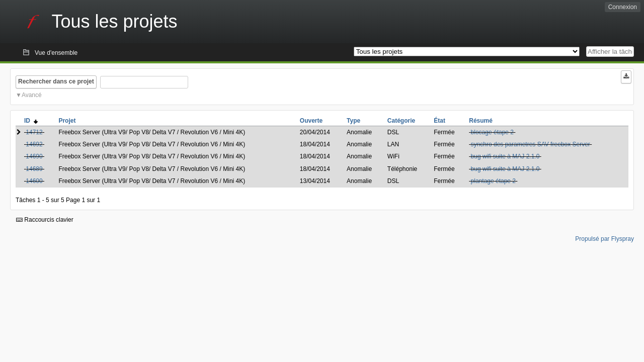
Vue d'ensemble (56, 53)
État (439, 121)
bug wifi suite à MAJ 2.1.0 (505, 156)
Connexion (623, 7)
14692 (34, 144)
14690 (34, 156)
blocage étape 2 (492, 132)
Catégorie (401, 121)
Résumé (481, 121)
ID (31, 121)
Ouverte (311, 121)
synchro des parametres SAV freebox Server (531, 144)
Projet (67, 121)
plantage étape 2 (493, 181)
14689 (34, 169)
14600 (34, 181)
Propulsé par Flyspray (605, 239)
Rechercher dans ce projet (56, 81)
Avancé (32, 95)
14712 (34, 132)
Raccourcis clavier (45, 220)
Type (353, 121)
